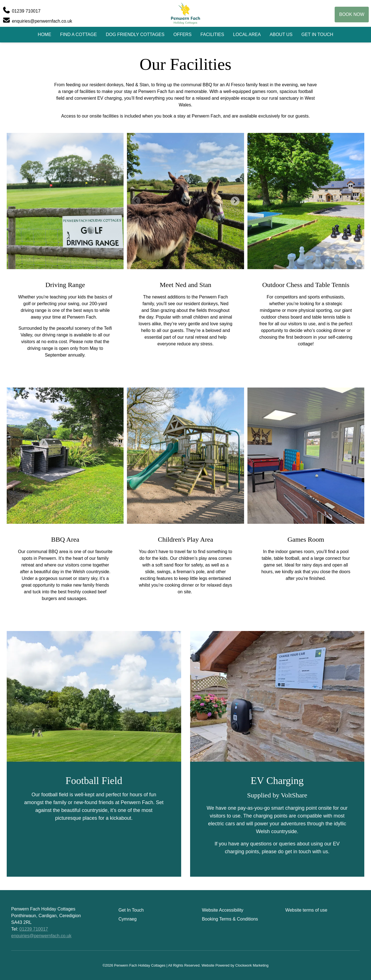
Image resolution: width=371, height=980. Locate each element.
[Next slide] (235, 201)
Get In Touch (317, 34)
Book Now (352, 14)
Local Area (247, 34)
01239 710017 (34, 929)
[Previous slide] (136, 201)
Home (44, 34)
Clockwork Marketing (252, 965)
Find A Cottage (78, 34)
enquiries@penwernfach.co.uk (41, 936)
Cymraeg (128, 919)
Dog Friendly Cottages (135, 34)
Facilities (212, 34)
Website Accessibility (223, 910)
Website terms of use (306, 910)
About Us (281, 34)
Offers (182, 34)
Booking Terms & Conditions (230, 919)
